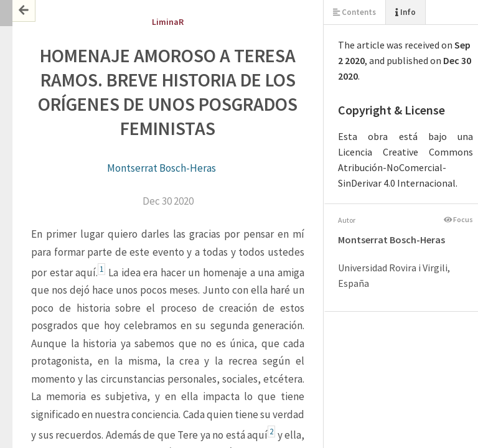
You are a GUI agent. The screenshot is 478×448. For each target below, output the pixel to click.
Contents (354, 12)
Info (405, 12)
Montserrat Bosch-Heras (162, 168)
